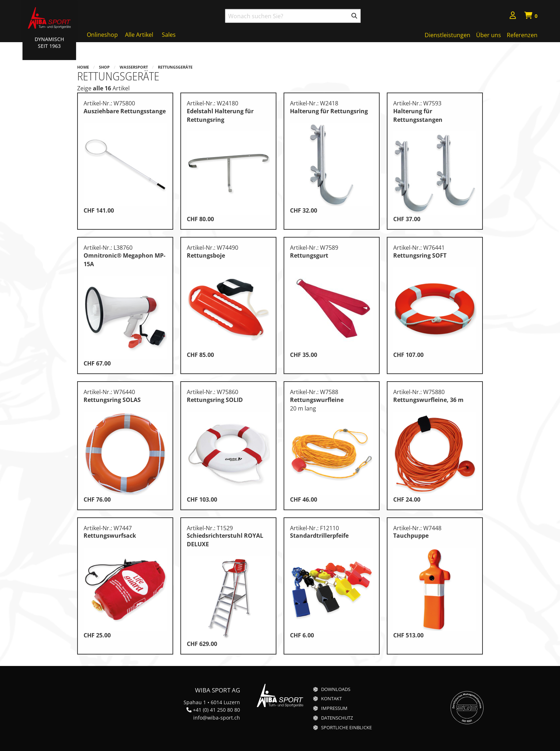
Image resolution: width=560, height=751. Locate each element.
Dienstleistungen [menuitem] (447, 35)
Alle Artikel (139, 35)
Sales (169, 35)
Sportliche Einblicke (346, 728)
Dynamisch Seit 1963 (49, 43)
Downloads (336, 689)
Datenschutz (337, 718)
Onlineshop (102, 35)
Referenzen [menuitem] (522, 35)
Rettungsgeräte (175, 67)
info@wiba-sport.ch (217, 718)
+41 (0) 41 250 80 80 (216, 710)
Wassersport (134, 67)
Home (83, 67)
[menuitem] (513, 16)
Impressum (334, 708)
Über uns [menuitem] (489, 35)
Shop (104, 67)
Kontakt (331, 699)
